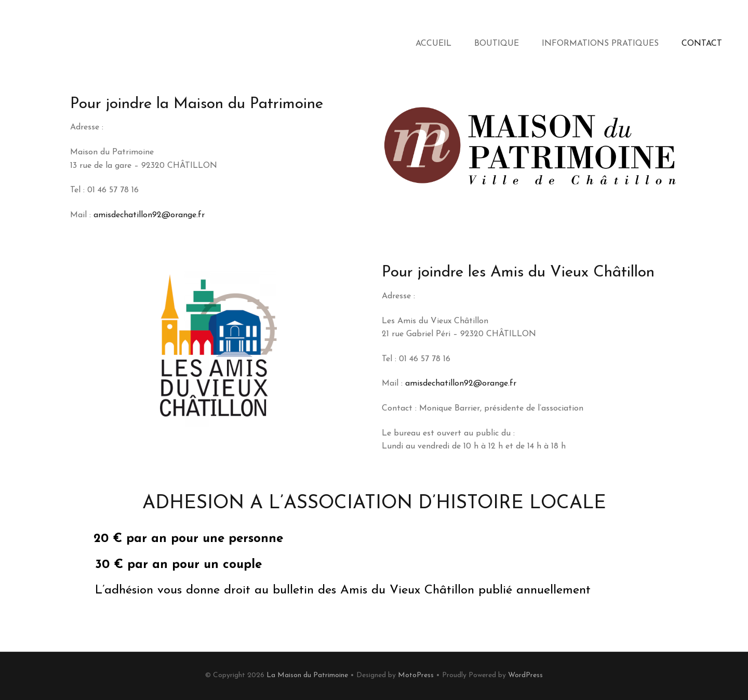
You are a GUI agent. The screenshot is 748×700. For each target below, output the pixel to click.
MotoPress (416, 675)
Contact (702, 44)
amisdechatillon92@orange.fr (149, 215)
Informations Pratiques (600, 44)
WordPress (525, 675)
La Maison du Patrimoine (307, 675)
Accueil (433, 44)
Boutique (497, 44)
